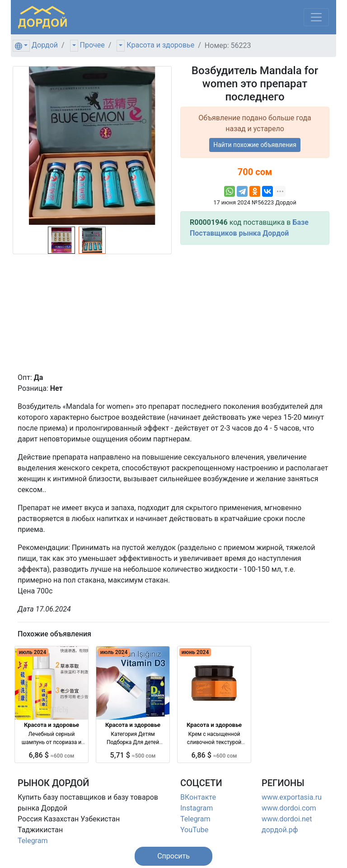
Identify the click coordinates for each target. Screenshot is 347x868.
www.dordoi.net (287, 819)
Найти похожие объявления (255, 145)
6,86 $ (52, 755)
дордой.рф (280, 830)
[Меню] (316, 17)
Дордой (45, 45)
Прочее (92, 45)
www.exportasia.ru (292, 797)
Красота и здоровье (160, 45)
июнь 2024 (195, 652)
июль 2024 (33, 652)
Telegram (33, 841)
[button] (173, 856)
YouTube (194, 830)
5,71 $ (133, 755)
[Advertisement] (255, 308)
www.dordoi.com (289, 808)
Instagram (197, 808)
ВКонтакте (198, 797)
